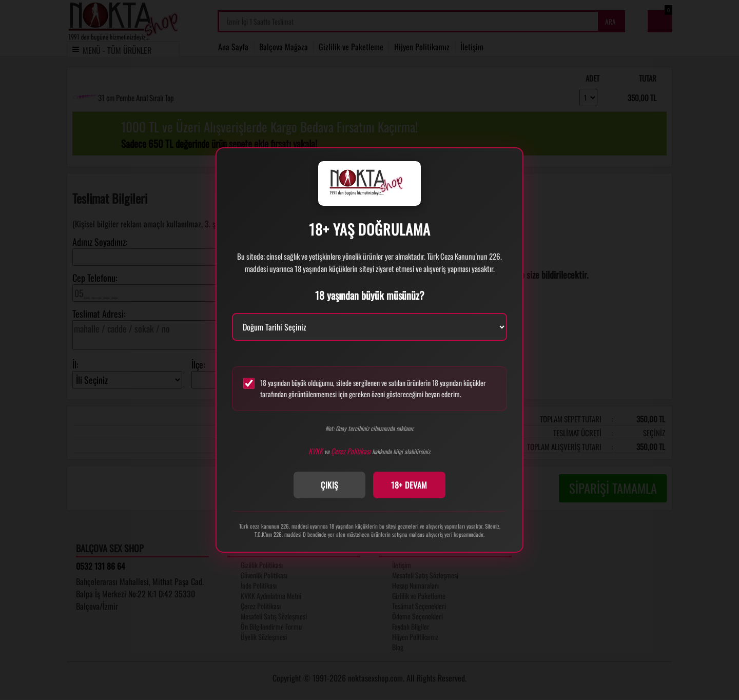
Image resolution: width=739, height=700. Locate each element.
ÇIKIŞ (330, 485)
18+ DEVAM (409, 485)
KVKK (316, 451)
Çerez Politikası (351, 451)
